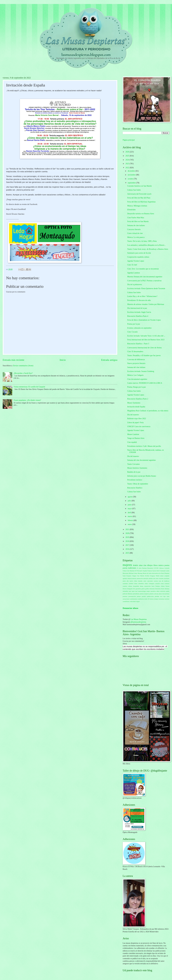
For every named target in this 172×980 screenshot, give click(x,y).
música (161, 565)
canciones (150, 581)
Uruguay (152, 576)
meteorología (142, 591)
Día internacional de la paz (137, 308)
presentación (132, 596)
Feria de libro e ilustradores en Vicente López (144, 320)
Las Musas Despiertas (139, 619)
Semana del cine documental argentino (141, 460)
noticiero (163, 591)
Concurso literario (134, 229)
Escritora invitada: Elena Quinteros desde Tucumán (146, 288)
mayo (130, 509)
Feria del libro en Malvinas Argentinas (141, 202)
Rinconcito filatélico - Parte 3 (138, 344)
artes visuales (160, 578)
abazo (162, 576)
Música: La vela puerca (136, 237)
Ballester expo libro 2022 (137, 419)
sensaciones (126, 599)
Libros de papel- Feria (135, 423)
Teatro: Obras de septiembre (138, 484)
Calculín (167, 568)
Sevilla (147, 576)
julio (130, 501)
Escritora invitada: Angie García (139, 312)
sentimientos (134, 599)
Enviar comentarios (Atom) (23, 366)
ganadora (138, 589)
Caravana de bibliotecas (136, 359)
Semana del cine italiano (136, 367)
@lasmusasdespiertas (138, 622)
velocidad (133, 601)
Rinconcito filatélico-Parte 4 (138, 316)
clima (146, 583)
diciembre (132, 171)
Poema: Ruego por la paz (136, 387)
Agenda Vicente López (136, 261)
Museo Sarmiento (134, 403)
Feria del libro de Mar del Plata (139, 198)
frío (134, 589)
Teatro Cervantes (133, 464)
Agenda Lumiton (133, 273)
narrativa (153, 591)
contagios (151, 583)
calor (145, 581)
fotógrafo (130, 589)
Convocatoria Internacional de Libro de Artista (144, 348)
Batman (144, 568)
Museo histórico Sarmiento (137, 468)
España (145, 571)
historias (152, 589)
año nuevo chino (132, 581)
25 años (139, 568)
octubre (131, 179)
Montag (140, 573)
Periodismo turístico (135, 480)
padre (168, 591)
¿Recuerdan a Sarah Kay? (23, 373)
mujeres (127, 565)
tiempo (156, 599)
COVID (156, 568)
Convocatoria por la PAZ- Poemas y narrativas (144, 281)
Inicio (63, 360)
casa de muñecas (164, 581)
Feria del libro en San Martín (138, 221)
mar (130, 591)
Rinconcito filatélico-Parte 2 (138, 399)
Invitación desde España (136, 407)
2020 (128, 533)
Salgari (134, 576)
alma (141, 565)
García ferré (156, 571)
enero (130, 524)
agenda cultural (127, 578)
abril (130, 513)
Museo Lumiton (133, 434)
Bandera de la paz (134, 472)
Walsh (158, 576)
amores (134, 578)
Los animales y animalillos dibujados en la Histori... (146, 245)
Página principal (129, 140)
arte (154, 578)
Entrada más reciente (13, 360)
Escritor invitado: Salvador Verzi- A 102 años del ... (146, 336)
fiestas (167, 586)
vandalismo (126, 601)
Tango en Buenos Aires (136, 438)
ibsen (163, 589)
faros (153, 586)
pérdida (157, 596)
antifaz (151, 578)
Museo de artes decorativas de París (153, 573)
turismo (167, 599)
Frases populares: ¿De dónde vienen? (27, 400)
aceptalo (167, 576)
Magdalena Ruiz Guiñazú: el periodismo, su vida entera (148, 411)
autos (124, 581)
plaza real (162, 594)
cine (145, 565)
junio (130, 505)
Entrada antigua (109, 360)
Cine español (132, 442)
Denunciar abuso (130, 608)
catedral (131, 583)
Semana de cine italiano (136, 225)
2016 (128, 549)
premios (125, 596)
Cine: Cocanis (132, 332)
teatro (136, 565)
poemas (167, 594)
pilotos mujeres (144, 594)
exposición (147, 586)
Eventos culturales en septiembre (139, 328)
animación (140, 578)
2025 (128, 156)
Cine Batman (131, 571)
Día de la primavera (134, 284)
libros (156, 565)
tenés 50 (147, 599)
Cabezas (161, 568)
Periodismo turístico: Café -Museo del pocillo (144, 446)
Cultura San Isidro (134, 190)
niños (158, 591)
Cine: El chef (132, 265)
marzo (130, 516)
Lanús (168, 571)
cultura (130, 586)
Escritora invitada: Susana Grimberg (141, 371)
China (124, 571)
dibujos (150, 565)
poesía (125, 568)
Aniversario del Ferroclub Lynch (139, 194)
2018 (128, 541)
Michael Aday (133, 573)
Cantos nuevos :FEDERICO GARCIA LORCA (145, 383)
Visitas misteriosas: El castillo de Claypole (29, 387)
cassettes (125, 583)
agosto (130, 497)
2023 (128, 164)
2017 (128, 545)
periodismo (136, 594)
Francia (150, 571)
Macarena (126, 573)
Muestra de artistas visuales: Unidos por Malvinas (146, 304)
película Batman (128, 594)
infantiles (125, 591)
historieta (158, 589)
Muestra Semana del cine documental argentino (145, 277)
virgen (138, 601)
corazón (157, 583)
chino (136, 583)
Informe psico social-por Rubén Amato (142, 476)
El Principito (139, 571)
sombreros (141, 599)
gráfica (147, 589)
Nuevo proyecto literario (136, 363)
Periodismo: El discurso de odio (139, 300)
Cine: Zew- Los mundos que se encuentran (143, 269)
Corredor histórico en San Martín (139, 186)
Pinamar (167, 573)
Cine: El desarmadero (135, 352)
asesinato (167, 578)
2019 (128, 537)
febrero (131, 520)
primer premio (141, 596)
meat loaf (135, 591)
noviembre (132, 175)
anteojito (146, 578)
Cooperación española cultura (138, 257)
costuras (167, 583)
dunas (142, 586)
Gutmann (163, 571)
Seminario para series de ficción (139, 253)
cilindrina (141, 583)
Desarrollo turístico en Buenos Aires (141, 214)
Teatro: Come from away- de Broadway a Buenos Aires (148, 249)
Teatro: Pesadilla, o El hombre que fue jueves (144, 355)
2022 (128, 168)
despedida (136, 586)
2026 (128, 152)
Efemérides (131, 210)
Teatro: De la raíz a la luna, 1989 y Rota (142, 241)
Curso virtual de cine (135, 233)
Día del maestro (133, 415)
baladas (140, 581)
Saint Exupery (127, 576)
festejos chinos (160, 586)
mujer (148, 591)
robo (168, 596)
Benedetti (150, 568)
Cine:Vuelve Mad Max (136, 218)
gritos (143, 589)
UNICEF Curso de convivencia (139, 427)
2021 (128, 529)
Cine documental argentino (137, 379)
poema (167, 565)
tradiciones (132, 568)
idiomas (167, 589)
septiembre (132, 183)
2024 (128, 160)
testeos (152, 599)
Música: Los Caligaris (135, 375)
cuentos (125, 586)
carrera (156, 581)
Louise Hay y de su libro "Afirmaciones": (143, 296)
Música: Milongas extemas (137, 206)
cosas (162, 583)
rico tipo (163, 596)
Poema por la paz (134, 324)
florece (125, 589)
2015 (128, 553)
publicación (150, 596)
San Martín (141, 576)
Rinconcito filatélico (135, 488)
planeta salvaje (154, 594)
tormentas (162, 599)
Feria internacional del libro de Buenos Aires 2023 (146, 340)
